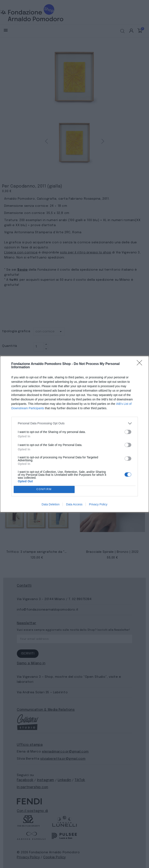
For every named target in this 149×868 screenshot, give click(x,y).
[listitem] (75, 423)
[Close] (141, 364)
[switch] (128, 432)
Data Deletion (51, 504)
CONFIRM (44, 489)
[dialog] (74, 434)
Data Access (74, 504)
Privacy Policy (98, 504)
